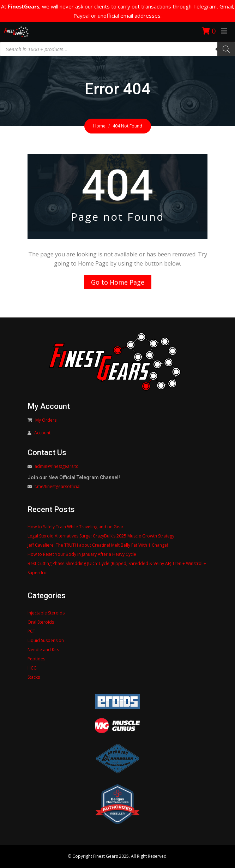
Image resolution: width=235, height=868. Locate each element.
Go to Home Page (118, 282)
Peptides (36, 659)
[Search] (226, 49)
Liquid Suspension (46, 640)
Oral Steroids (41, 622)
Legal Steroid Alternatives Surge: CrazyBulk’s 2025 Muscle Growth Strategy (101, 536)
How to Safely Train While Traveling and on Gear (76, 527)
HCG (32, 668)
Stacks (34, 677)
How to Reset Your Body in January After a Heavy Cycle (82, 554)
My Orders (46, 420)
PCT (31, 631)
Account (42, 433)
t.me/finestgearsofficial (58, 486)
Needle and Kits (43, 650)
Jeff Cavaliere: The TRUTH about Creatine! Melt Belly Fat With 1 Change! (98, 545)
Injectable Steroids (46, 613)
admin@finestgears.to (57, 466)
